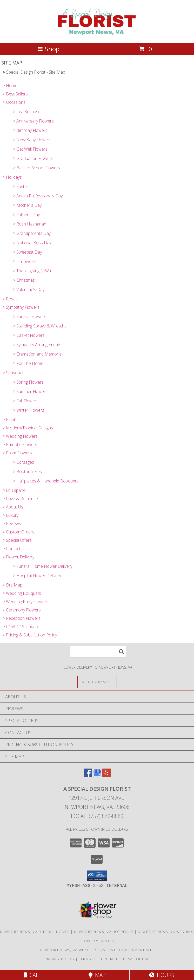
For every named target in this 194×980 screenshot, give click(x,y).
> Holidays (12, 177)
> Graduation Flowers (33, 158)
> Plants (10, 420)
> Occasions (14, 102)
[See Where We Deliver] (97, 682)
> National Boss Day (32, 243)
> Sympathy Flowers (21, 307)
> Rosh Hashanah (30, 224)
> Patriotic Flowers (20, 444)
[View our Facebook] (88, 775)
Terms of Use (136, 959)
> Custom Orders (18, 532)
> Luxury (11, 515)
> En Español (15, 490)
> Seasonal (13, 373)
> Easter (21, 186)
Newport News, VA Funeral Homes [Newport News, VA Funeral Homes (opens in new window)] (35, 932)
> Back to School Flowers (36, 168)
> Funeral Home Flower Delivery (43, 566)
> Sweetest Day (27, 252)
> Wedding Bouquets (22, 593)
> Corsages (24, 462)
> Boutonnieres (27, 472)
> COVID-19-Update (21, 627)
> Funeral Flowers (30, 317)
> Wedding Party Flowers (25, 602)
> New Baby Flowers (32, 140)
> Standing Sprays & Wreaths (40, 326)
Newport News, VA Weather (68, 950)
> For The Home (28, 363)
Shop (49, 49)
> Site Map (12, 585)
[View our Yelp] (106, 775)
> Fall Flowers (26, 401)
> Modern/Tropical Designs (28, 428)
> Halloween (25, 261)
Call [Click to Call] (32, 975)
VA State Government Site (127, 950)
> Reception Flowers (22, 618)
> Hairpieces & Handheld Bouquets (46, 481)
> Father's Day (26, 215)
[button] (97, 876)
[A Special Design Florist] (97, 35)
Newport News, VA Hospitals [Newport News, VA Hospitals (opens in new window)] (104, 932)
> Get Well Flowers (30, 149)
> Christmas (24, 280)
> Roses (10, 299)
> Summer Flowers (30, 391)
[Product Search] (98, 652)
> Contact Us (15, 549)
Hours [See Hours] (162, 975)
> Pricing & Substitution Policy (30, 635)
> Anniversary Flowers (33, 121)
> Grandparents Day (32, 233)
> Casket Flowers (29, 335)
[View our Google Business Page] (97, 775)
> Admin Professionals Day (38, 196)
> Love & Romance (20, 499)
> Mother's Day (27, 205)
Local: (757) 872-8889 (97, 816)
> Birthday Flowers (30, 130)
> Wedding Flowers (20, 436)
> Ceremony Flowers (22, 610)
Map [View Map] (97, 975)
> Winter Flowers (29, 410)
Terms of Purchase (99, 959)
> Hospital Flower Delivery (37, 576)
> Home (10, 86)
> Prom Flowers (17, 453)
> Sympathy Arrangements (37, 345)
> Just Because (27, 112)
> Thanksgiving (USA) (32, 271)
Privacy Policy (60, 959)
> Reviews (12, 524)
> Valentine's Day (29, 289)
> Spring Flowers (28, 382)
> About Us (13, 507)
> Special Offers (17, 540)
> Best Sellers (15, 94)
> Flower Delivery (18, 557)
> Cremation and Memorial (38, 354)
